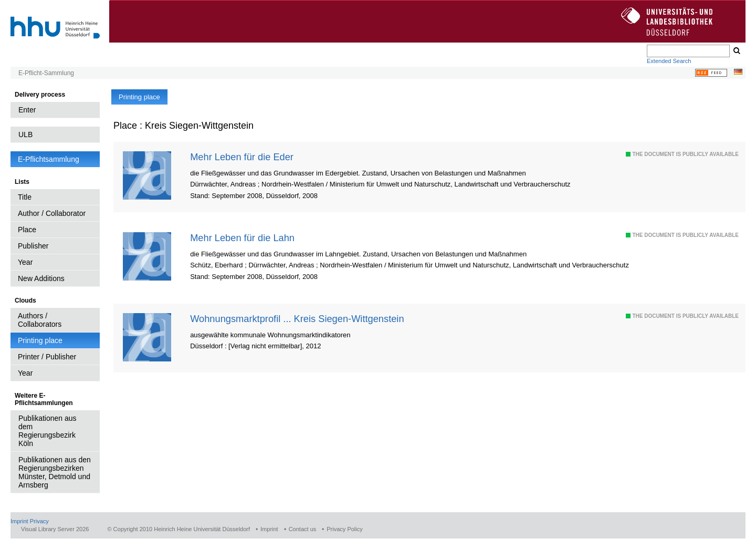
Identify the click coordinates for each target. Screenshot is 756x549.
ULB (25, 134)
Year (25, 262)
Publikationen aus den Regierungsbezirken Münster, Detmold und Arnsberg (55, 472)
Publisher (33, 246)
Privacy (39, 521)
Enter (27, 110)
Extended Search (669, 61)
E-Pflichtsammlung (49, 159)
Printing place (40, 340)
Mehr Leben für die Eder (242, 157)
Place (27, 230)
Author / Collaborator (52, 213)
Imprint (19, 521)
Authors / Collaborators (40, 320)
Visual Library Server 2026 (55, 529)
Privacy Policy (344, 529)
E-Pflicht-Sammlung (46, 73)
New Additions (41, 278)
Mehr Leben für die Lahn (242, 238)
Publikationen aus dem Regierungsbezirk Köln (48, 431)
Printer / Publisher (47, 357)
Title (25, 197)
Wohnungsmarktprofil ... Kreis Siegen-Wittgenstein (297, 319)
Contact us (303, 529)
